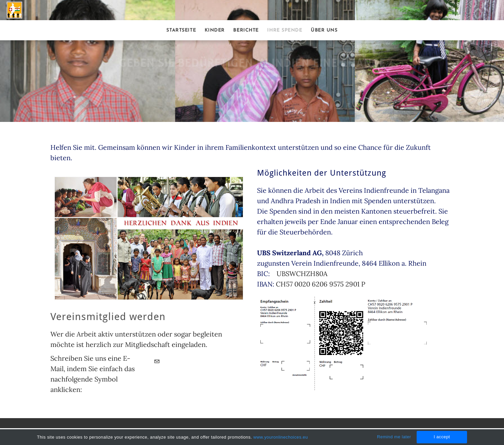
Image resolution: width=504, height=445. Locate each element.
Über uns (324, 30)
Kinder (215, 30)
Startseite (181, 30)
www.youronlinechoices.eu (281, 437)
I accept (442, 437)
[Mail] (157, 362)
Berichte (246, 30)
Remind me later (394, 437)
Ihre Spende (285, 30)
